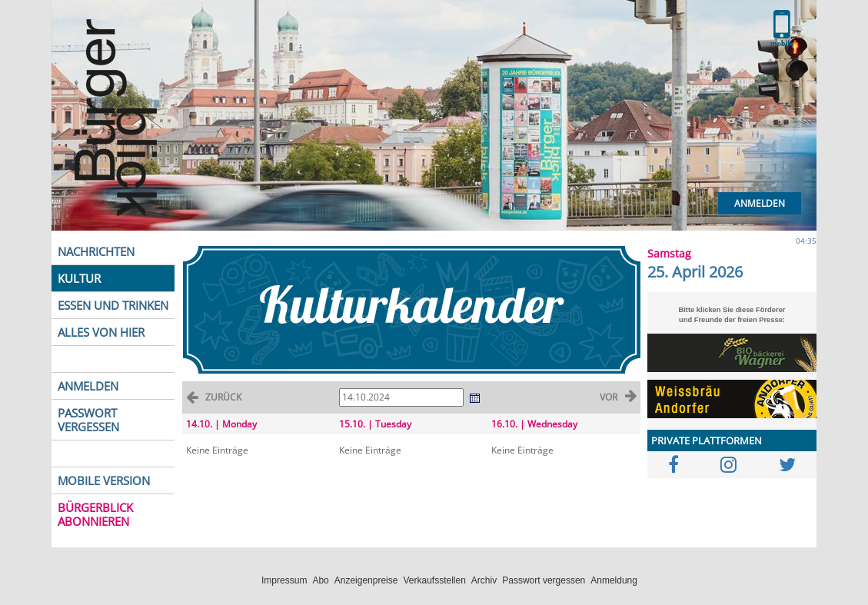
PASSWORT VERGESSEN (88, 420)
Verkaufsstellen (434, 580)
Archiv (484, 580)
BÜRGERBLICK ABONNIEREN (95, 514)
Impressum (284, 580)
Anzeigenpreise (366, 580)
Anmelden (760, 203)
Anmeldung (614, 580)
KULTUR (79, 278)
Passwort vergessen (544, 580)
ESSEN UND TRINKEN (113, 305)
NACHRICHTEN (96, 251)
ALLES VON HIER (101, 332)
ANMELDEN (88, 386)
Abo (320, 580)
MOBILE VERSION (104, 480)
